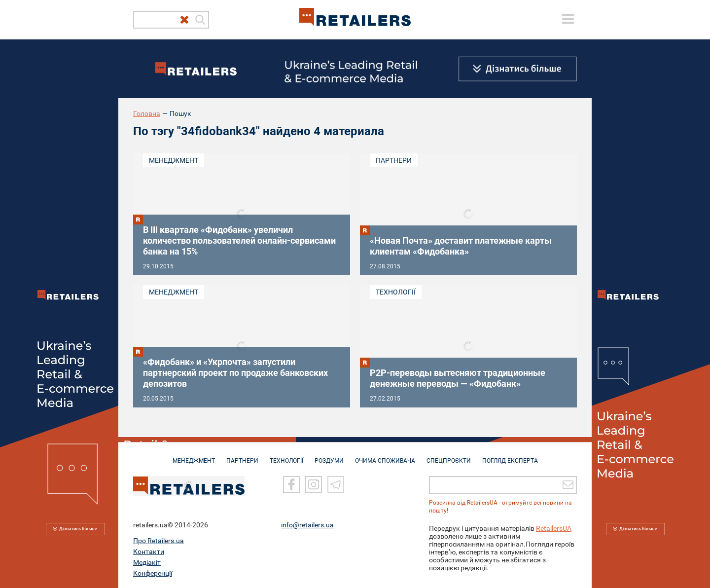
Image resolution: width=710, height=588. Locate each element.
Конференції (153, 573)
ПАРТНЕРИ (242, 456)
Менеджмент (174, 160)
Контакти (149, 551)
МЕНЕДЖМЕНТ (194, 456)
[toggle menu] (568, 19)
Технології (396, 292)
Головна (147, 113)
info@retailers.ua (307, 524)
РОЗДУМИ (329, 456)
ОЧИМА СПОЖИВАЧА (385, 456)
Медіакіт (147, 562)
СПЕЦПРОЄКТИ (449, 456)
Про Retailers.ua (159, 540)
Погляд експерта (510, 456)
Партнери (394, 160)
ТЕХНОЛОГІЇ (286, 456)
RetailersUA (554, 528)
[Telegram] (336, 484)
